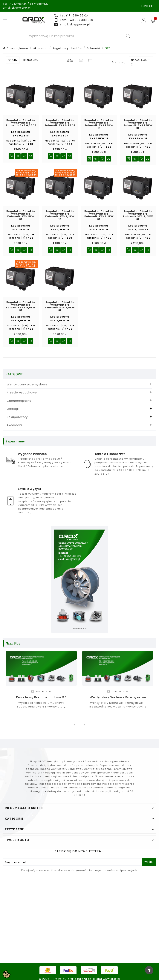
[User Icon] (144, 20)
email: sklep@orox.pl (17, 8)
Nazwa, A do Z (141, 62)
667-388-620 (39, 4)
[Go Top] (149, 970)
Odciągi (13, 409)
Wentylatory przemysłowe (27, 384)
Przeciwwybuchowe (22, 392)
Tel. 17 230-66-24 (15, 4)
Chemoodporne (19, 401)
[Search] (75, 36)
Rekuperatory (17, 417)
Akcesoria (14, 425)
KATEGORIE (14, 374)
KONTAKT (147, 6)
